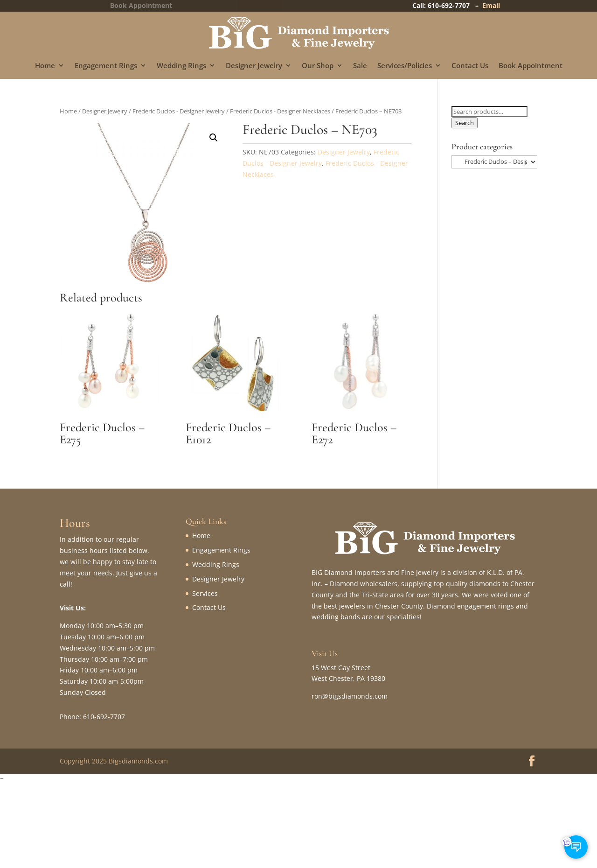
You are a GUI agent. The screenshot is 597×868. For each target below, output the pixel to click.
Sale (360, 66)
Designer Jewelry (254, 66)
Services (205, 593)
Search (465, 123)
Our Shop (318, 66)
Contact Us (470, 66)
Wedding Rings (181, 66)
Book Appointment (531, 66)
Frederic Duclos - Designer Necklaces (280, 111)
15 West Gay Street (341, 668)
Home (45, 66)
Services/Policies (405, 66)
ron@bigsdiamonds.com (350, 696)
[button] (214, 138)
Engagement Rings (106, 66)
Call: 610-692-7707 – (447, 5)
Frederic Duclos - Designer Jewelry (179, 111)
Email (491, 5)
